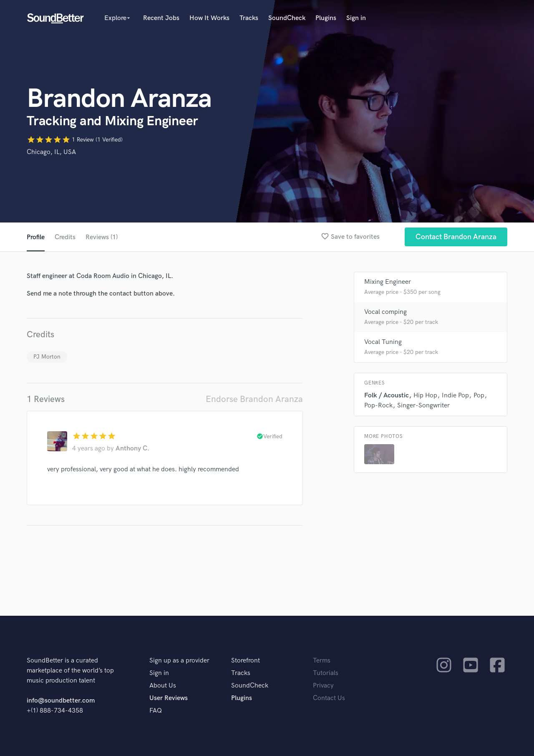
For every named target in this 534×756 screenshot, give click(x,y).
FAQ (156, 711)
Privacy (323, 686)
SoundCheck (287, 18)
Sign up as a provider (179, 661)
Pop (479, 396)
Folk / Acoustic (387, 396)
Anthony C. (132, 449)
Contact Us (329, 698)
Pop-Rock (378, 406)
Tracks (249, 18)
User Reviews (169, 698)
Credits (65, 237)
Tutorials (326, 673)
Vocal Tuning (383, 342)
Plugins (326, 18)
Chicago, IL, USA (51, 152)
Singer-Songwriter (423, 406)
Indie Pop (455, 396)
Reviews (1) (102, 237)
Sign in (356, 18)
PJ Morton (47, 357)
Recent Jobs (161, 18)
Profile (36, 237)
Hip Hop (425, 396)
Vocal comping (385, 312)
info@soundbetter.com (61, 701)
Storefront (246, 661)
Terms (322, 661)
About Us (163, 686)
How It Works (209, 18)
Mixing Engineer (388, 282)
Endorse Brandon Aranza (254, 399)
